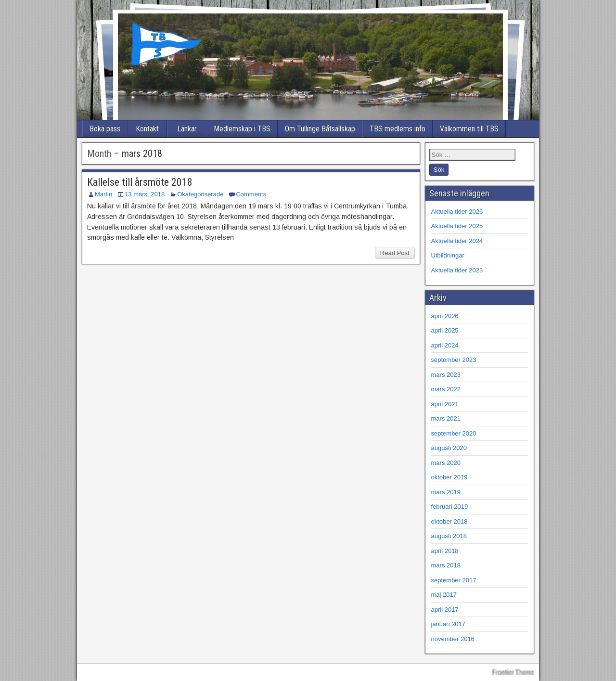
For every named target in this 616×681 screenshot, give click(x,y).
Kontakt (147, 129)
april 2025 (445, 330)
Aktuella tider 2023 (457, 270)
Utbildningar (448, 255)
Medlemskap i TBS (242, 129)
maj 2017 (444, 595)
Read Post (395, 253)
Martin (103, 194)
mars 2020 (446, 463)
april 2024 (445, 345)
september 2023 (454, 360)
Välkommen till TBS (469, 129)
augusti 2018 (449, 536)
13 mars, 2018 (145, 194)
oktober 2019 (449, 477)
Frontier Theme (513, 672)
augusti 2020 (449, 448)
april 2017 (445, 610)
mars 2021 (446, 418)
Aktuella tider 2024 (457, 241)
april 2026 (445, 316)
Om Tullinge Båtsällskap (320, 129)
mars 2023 (446, 375)
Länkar (187, 129)
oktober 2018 (449, 521)
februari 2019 (450, 507)
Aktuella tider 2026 (457, 212)
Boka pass (105, 129)
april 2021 (445, 404)
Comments (251, 194)
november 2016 (453, 639)
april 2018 (445, 551)
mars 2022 (446, 389)
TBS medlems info (398, 129)
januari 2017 (449, 624)
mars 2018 (446, 565)
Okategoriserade (200, 194)
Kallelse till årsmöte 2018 (140, 182)
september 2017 (454, 580)
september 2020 (454, 433)
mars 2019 (446, 492)
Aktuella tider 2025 (457, 226)
